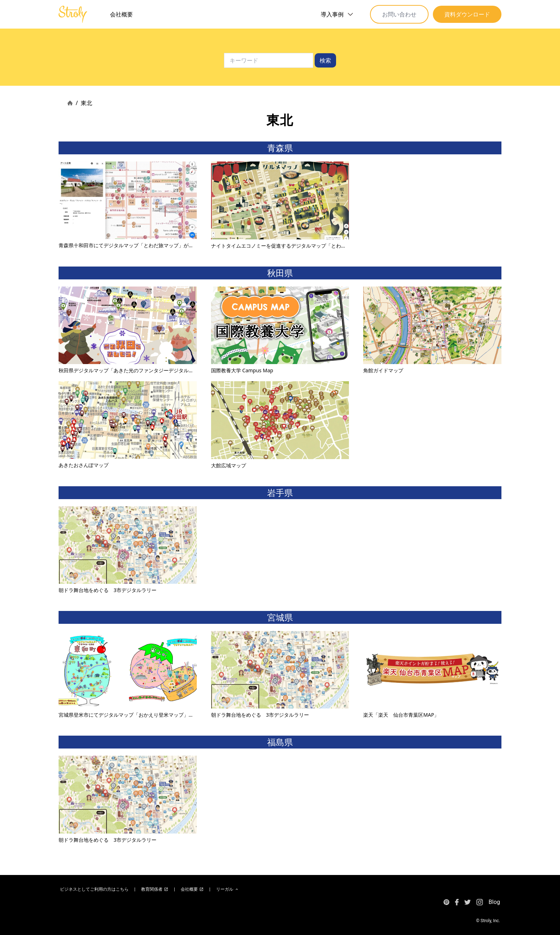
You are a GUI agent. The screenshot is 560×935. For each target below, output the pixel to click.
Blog (494, 902)
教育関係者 (155, 889)
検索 (325, 60)
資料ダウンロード (467, 14)
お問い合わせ (399, 14)
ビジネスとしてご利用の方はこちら (94, 889)
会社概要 (121, 14)
